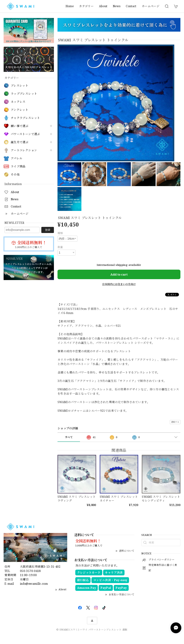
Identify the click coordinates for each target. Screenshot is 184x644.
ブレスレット (19, 86)
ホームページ (151, 6)
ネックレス (18, 102)
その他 (15, 175)
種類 (60, 233)
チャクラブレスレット (25, 118)
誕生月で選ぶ (20, 142)
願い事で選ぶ (20, 126)
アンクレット (19, 110)
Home (70, 6)
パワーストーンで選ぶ (25, 134)
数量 (60, 247)
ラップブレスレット (24, 94)
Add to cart (119, 274)
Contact (131, 6)
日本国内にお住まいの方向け (119, 284)
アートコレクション (24, 150)
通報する (175, 422)
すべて (69, 437)
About (103, 6)
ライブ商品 (18, 166)
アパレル (17, 158)
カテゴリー (86, 6)
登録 (48, 230)
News (117, 6)
